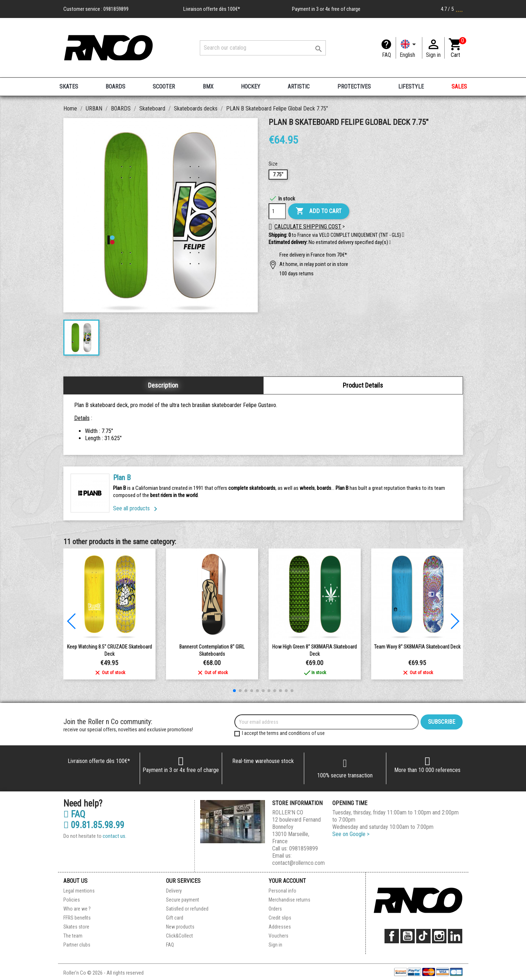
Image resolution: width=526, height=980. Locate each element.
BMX (208, 87)
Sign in (275, 945)
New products (180, 927)
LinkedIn (455, 936)
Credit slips (280, 918)
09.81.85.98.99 (94, 825)
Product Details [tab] (363, 385)
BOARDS (115, 87)
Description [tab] (163, 385)
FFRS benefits (77, 918)
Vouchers (278, 936)
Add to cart (319, 211)
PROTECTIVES (354, 87)
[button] (390, 243)
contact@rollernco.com (298, 863)
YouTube (408, 936)
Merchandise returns (289, 900)
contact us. (114, 836)
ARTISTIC (299, 87)
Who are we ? (77, 909)
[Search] (263, 48)
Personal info (282, 891)
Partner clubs (77, 945)
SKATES (69, 87)
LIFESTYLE (411, 87)
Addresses (280, 927)
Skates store (76, 927)
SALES (459, 87)
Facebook (392, 936)
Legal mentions (79, 891)
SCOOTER (164, 87)
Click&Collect (179, 936)
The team (73, 936)
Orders (275, 909)
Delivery (174, 891)
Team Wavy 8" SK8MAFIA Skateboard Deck (417, 647)
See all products (136, 508)
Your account (287, 881)
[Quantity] (277, 211)
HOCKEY (251, 87)
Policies (72, 900)
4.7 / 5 (452, 9)
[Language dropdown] (409, 48)
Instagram (439, 936)
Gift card (175, 918)
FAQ (386, 55)
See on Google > (351, 834)
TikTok (423, 936)
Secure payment (183, 900)
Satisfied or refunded (187, 909)
